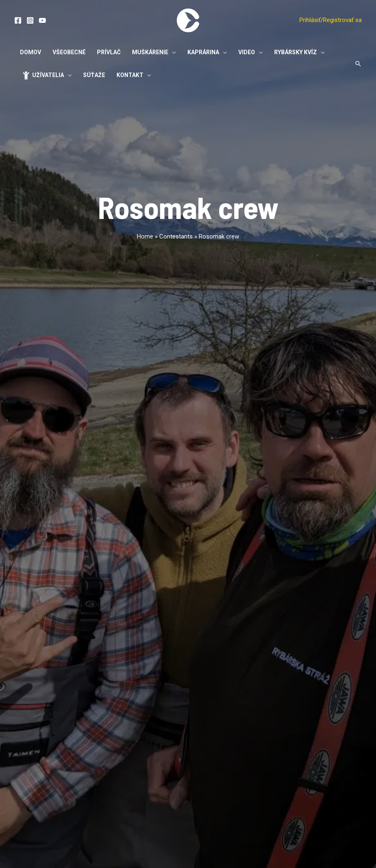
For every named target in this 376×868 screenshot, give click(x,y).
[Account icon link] (331, 20)
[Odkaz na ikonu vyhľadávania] (358, 64)
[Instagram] (30, 20)
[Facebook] (18, 20)
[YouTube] (42, 20)
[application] (172, 52)
